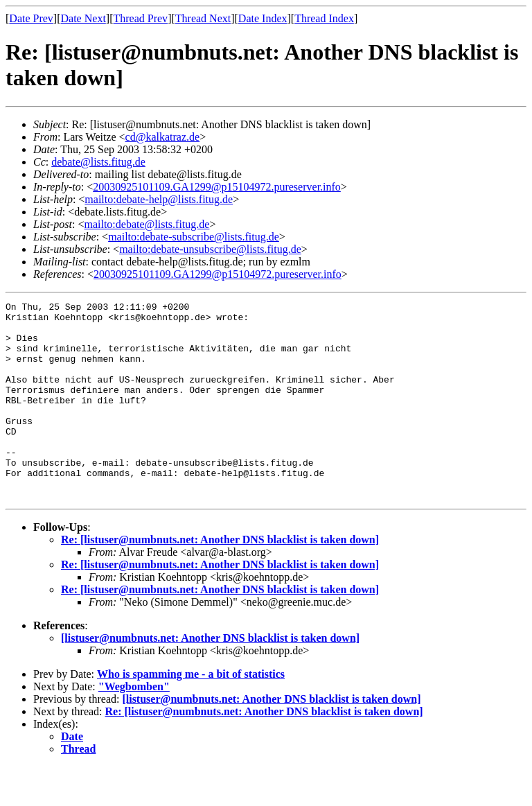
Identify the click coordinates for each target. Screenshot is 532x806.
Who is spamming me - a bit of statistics (191, 713)
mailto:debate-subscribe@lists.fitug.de (194, 237)
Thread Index (324, 18)
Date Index (263, 18)
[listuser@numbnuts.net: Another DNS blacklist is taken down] (210, 677)
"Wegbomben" (134, 726)
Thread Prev (140, 18)
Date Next (83, 18)
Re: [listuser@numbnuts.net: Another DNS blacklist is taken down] (220, 579)
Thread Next (203, 18)
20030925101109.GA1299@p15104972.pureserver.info (217, 187)
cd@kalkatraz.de (163, 137)
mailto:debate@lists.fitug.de (147, 224)
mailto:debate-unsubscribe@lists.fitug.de (210, 249)
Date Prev (31, 18)
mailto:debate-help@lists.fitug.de (159, 199)
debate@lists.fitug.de (98, 162)
